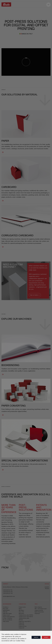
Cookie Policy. (20, 641)
